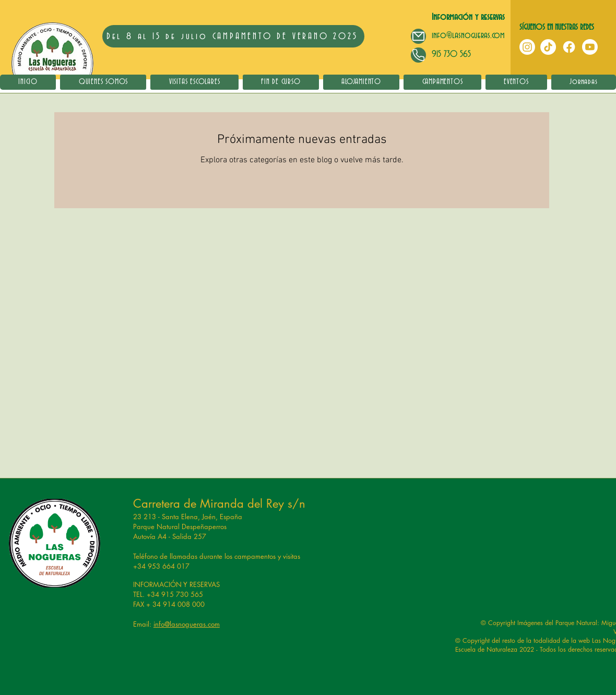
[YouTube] (590, 47)
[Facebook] (569, 47)
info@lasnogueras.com (468, 35)
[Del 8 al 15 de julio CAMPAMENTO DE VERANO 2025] (233, 36)
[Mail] (418, 36)
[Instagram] (527, 47)
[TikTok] (548, 47)
